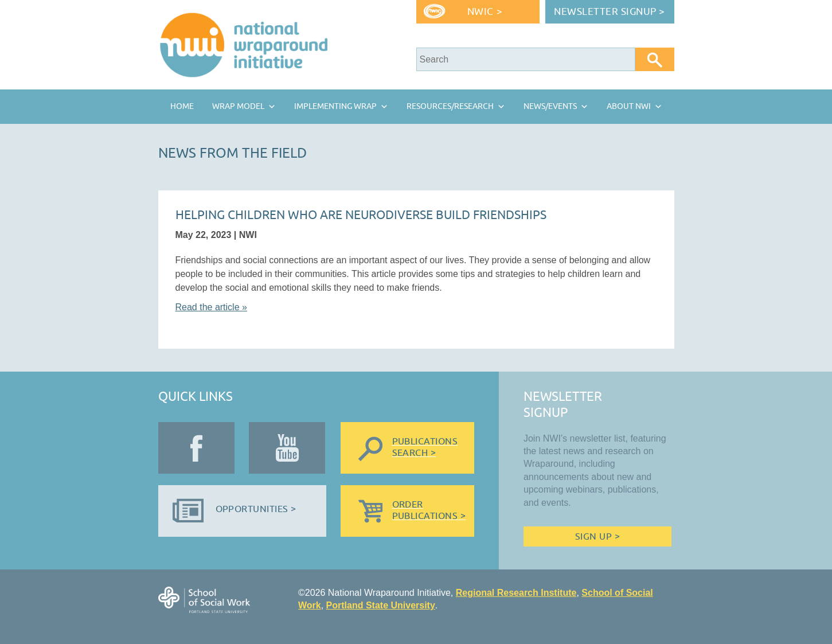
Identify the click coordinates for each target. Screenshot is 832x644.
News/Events (550, 106)
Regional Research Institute (516, 593)
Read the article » (211, 307)
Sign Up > (597, 537)
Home (182, 106)
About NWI (629, 106)
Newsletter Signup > (610, 12)
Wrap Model (238, 106)
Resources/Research (450, 106)
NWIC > (485, 12)
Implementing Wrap (335, 106)
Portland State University (381, 605)
